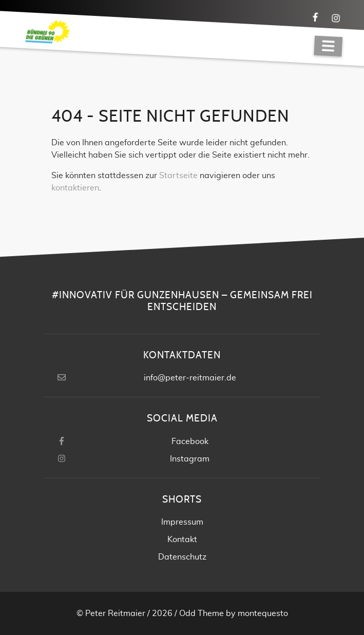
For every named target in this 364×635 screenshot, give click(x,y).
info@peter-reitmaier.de (190, 378)
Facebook (190, 441)
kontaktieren (75, 188)
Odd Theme (202, 613)
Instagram (190, 459)
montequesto (263, 613)
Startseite (178, 176)
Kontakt (182, 540)
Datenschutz (182, 557)
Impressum (182, 522)
